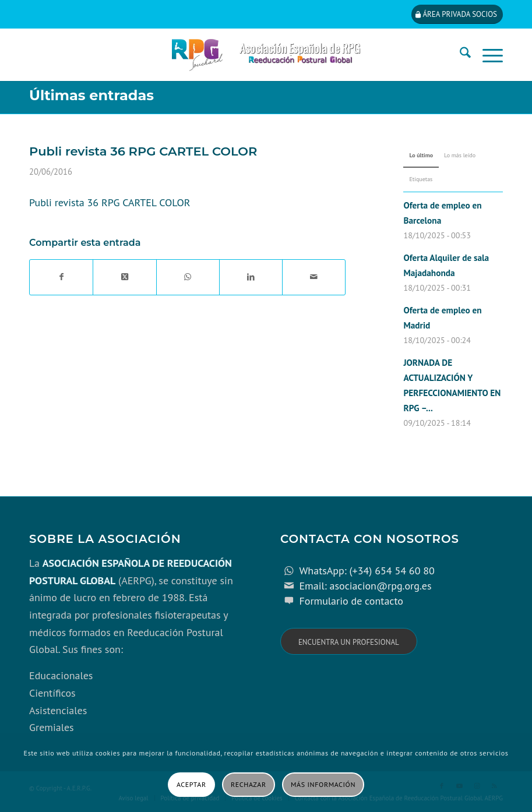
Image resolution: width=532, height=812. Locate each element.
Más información (323, 784)
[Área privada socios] (457, 14)
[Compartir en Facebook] (61, 277)
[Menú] (487, 55)
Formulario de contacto (351, 601)
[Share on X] (124, 277)
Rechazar (249, 784)
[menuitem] (459, 55)
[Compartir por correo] (314, 277)
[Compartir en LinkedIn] (251, 277)
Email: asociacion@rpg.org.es (365, 586)
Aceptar (191, 784)
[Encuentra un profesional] (349, 642)
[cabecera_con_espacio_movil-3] (266, 55)
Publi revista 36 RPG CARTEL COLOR (110, 202)
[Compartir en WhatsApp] (188, 277)
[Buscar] (459, 55)
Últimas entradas (91, 95)
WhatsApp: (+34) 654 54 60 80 (367, 571)
